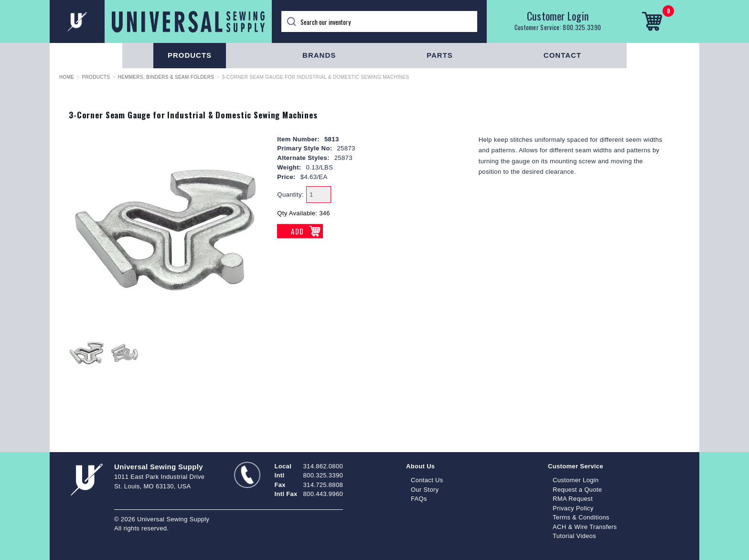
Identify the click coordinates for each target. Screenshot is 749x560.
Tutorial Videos (574, 536)
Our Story (425, 490)
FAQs (419, 499)
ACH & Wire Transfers (585, 527)
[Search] (379, 21)
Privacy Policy (573, 508)
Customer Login (558, 16)
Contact (562, 55)
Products (190, 55)
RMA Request (573, 499)
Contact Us (427, 480)
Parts (440, 55)
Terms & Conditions (581, 517)
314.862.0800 (323, 466)
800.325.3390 (582, 27)
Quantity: (290, 195)
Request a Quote (577, 490)
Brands (319, 55)
